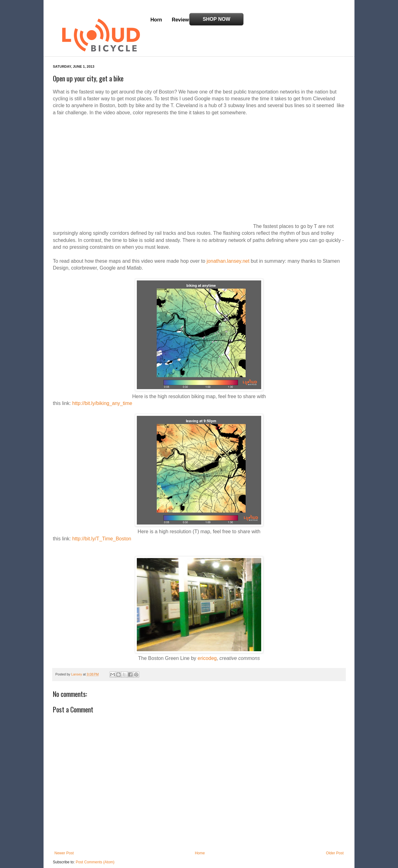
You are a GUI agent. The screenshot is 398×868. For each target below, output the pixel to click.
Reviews (182, 20)
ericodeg (207, 644)
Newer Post (64, 839)
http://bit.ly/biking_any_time (102, 389)
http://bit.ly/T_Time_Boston (102, 525)
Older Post (335, 839)
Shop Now (315, 19)
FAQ (227, 20)
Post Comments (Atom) (95, 848)
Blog (207, 20)
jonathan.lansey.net (228, 247)
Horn (156, 20)
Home (200, 839)
